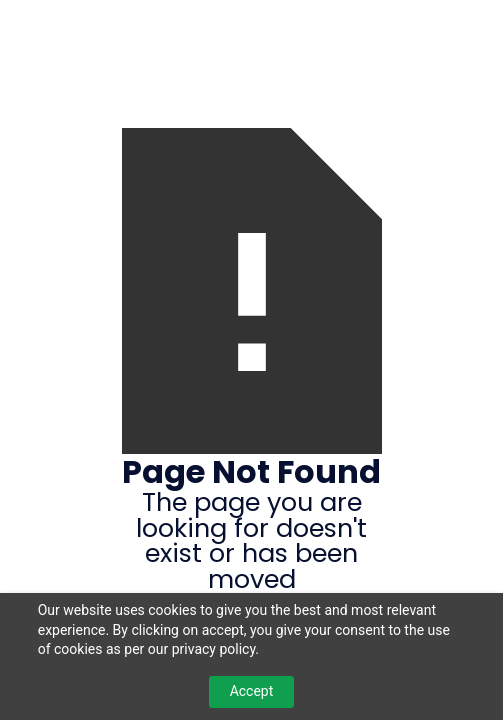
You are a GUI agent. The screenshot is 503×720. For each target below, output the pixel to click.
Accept (252, 691)
